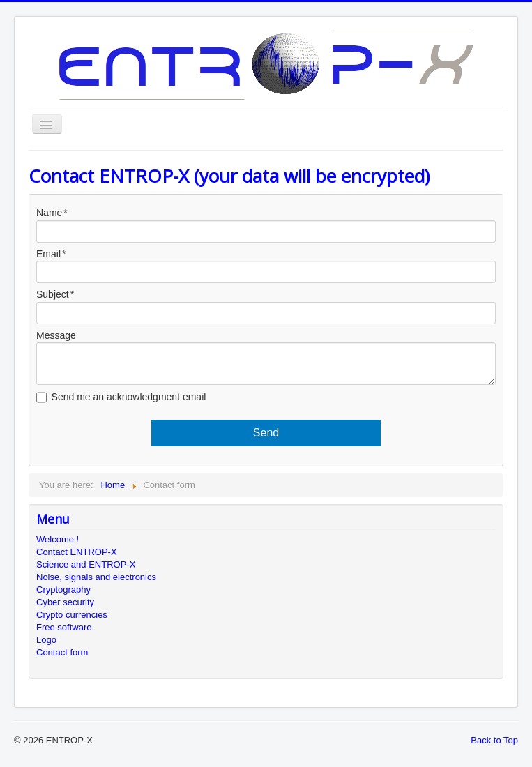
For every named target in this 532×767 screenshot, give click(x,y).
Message (56, 335)
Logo (46, 640)
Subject (53, 294)
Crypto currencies (72, 615)
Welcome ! (58, 539)
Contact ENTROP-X (77, 552)
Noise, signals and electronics (96, 577)
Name (49, 213)
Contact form (62, 652)
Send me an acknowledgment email (129, 397)
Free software (64, 627)
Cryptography (63, 590)
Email (48, 254)
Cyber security (65, 602)
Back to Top (494, 740)
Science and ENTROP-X (86, 564)
